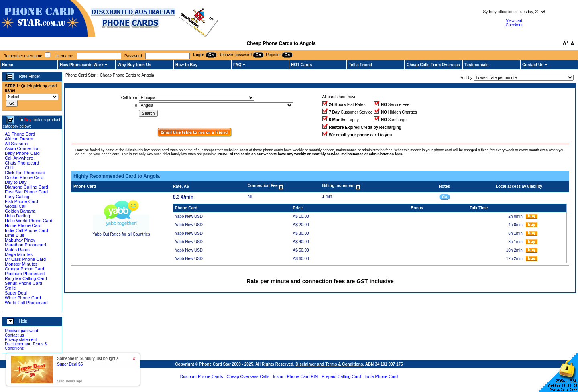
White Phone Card (23, 298)
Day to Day (16, 182)
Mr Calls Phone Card (25, 259)
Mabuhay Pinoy (20, 240)
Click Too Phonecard (25, 173)
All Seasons (16, 144)
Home (8, 65)
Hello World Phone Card (28, 221)
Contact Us (533, 65)
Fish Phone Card (21, 201)
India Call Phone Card (26, 230)
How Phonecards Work (82, 65)
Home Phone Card (23, 225)
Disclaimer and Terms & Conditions (329, 364)
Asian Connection (22, 148)
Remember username (23, 56)
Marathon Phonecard (25, 245)
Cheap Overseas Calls (248, 376)
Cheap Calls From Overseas (433, 65)
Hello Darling (17, 216)
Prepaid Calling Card (341, 376)
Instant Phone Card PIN (296, 376)
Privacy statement (21, 340)
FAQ (237, 65)
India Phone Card (381, 376)
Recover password (21, 331)
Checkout (514, 25)
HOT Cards (301, 65)
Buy (28, 120)
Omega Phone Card (24, 269)
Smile (10, 288)
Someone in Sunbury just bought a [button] (88, 361)
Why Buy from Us (134, 65)
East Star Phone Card (26, 192)
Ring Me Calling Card (26, 278)
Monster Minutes (21, 264)
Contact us (14, 335)
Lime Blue (15, 235)
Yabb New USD (189, 216)
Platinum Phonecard (25, 274)
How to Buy (186, 65)
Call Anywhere (19, 158)
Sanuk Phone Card (23, 283)
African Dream (19, 139)
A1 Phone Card (20, 134)
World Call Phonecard (26, 303)
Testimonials (476, 65)
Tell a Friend (360, 65)
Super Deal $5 (70, 364)
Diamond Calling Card (26, 187)
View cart (514, 21)
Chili (9, 168)
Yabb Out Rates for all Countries (121, 234)
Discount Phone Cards (202, 376)
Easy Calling (17, 197)
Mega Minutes (19, 254)
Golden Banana (20, 211)
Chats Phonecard (22, 163)
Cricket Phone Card (24, 177)
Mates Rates (17, 250)
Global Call (16, 206)
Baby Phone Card (22, 153)
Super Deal (16, 293)
